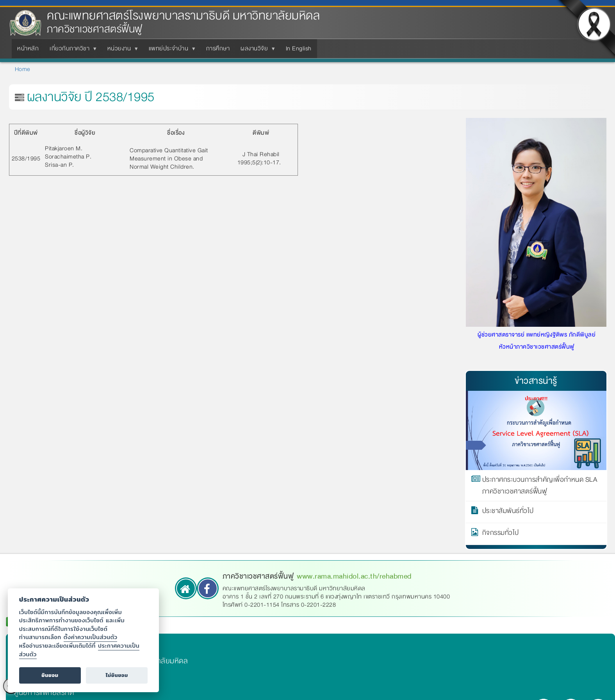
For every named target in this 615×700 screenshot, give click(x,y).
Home (23, 69)
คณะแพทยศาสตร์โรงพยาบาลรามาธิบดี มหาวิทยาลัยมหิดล (183, 16)
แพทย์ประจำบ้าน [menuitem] (170, 51)
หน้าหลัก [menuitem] (28, 48)
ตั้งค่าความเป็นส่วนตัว (91, 637)
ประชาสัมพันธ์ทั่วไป (508, 512)
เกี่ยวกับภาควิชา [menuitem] (71, 51)
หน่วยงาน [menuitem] (121, 51)
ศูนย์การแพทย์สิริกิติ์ (44, 693)
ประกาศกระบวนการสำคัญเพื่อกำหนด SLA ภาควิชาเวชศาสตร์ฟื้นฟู (540, 486)
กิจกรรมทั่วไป (501, 534)
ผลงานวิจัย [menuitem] (256, 51)
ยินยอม (50, 675)
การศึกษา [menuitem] (218, 48)
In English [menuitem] (299, 48)
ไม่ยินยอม (117, 675)
